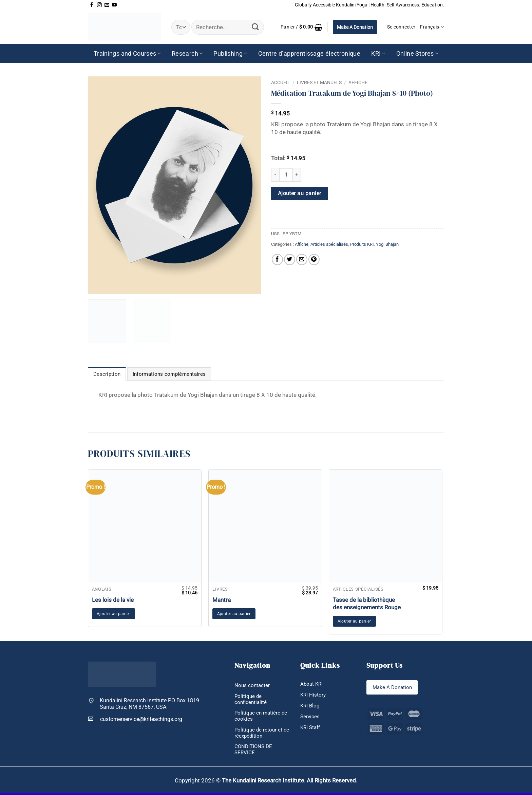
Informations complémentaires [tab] (164, 374)
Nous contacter (253, 686)
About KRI (312, 684)
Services (310, 717)
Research (187, 53)
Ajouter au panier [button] (113, 614)
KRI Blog (310, 706)
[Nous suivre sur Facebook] (92, 5)
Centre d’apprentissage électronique (309, 53)
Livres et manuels (319, 82)
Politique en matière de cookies (262, 717)
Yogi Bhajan (387, 244)
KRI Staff (311, 728)
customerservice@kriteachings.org (135, 719)
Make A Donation (355, 27)
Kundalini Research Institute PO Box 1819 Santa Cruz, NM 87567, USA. (149, 704)
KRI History (313, 695)
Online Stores (417, 53)
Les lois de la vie (113, 599)
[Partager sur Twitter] (290, 260)
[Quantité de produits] (286, 175)
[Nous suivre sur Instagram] (99, 5)
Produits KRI (362, 244)
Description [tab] (106, 374)
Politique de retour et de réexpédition (259, 734)
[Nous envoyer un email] (107, 5)
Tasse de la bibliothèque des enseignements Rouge (367, 603)
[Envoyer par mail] (302, 260)
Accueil (281, 82)
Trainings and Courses (127, 53)
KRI (378, 53)
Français (432, 27)
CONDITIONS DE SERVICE (254, 752)
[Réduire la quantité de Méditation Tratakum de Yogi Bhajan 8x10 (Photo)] (275, 175)
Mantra (222, 599)
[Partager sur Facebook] (277, 260)
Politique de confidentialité (251, 700)
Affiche (358, 82)
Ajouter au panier (300, 193)
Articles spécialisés (329, 244)
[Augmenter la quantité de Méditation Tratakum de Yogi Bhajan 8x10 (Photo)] (297, 175)
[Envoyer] (255, 27)
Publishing (230, 53)
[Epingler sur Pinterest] (314, 260)
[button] (302, 27)
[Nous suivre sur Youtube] (114, 5)
